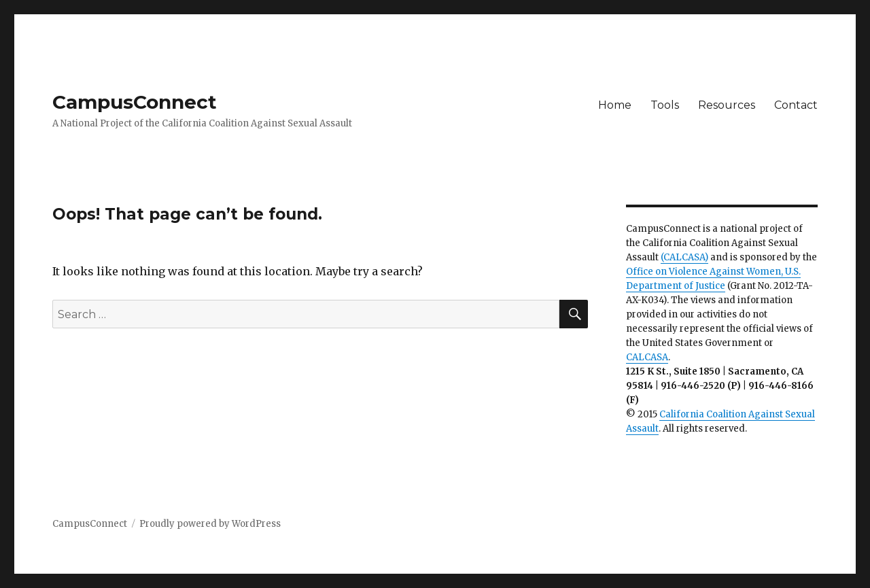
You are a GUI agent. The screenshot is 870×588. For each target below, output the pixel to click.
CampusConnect (135, 102)
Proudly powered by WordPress (210, 524)
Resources (727, 105)
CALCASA (647, 357)
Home (615, 105)
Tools (665, 105)
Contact (796, 105)
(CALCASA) (684, 257)
